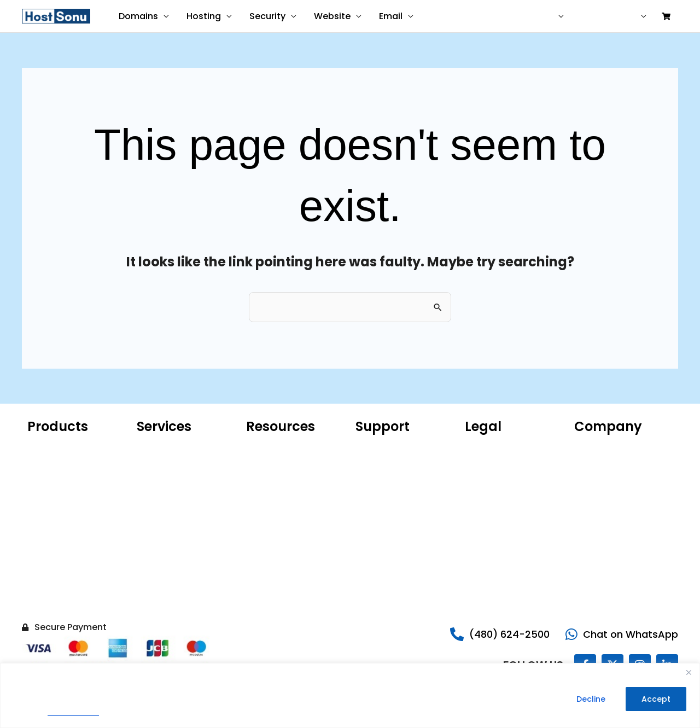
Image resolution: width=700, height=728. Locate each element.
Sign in (623, 16)
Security (267, 16)
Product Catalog (278, 496)
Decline (591, 699)
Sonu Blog (593, 480)
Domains (138, 16)
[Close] (689, 672)
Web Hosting (51, 496)
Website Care (163, 463)
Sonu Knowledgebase (396, 463)
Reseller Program (606, 529)
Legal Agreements (500, 480)
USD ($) (538, 16)
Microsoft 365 (53, 480)
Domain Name (55, 447)
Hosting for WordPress (69, 463)
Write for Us (596, 545)
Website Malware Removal (169, 485)
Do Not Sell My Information (492, 534)
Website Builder (57, 529)
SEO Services (161, 507)
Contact (492, 16)
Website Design (166, 447)
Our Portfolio (598, 463)
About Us (591, 447)
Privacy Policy (73, 712)
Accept (656, 699)
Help (587, 16)
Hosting (204, 16)
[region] (350, 695)
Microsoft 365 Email (283, 447)
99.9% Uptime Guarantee (513, 496)
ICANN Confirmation (284, 480)
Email (391, 16)
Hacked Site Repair (63, 595)
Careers (589, 496)
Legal (584, 512)
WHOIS (259, 463)
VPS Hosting (49, 512)
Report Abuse (381, 480)
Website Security (60, 562)
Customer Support (391, 447)
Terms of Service (497, 463)
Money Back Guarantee (510, 512)
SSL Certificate (55, 545)
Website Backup (58, 578)
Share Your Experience (398, 496)
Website (332, 16)
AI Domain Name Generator (278, 518)
